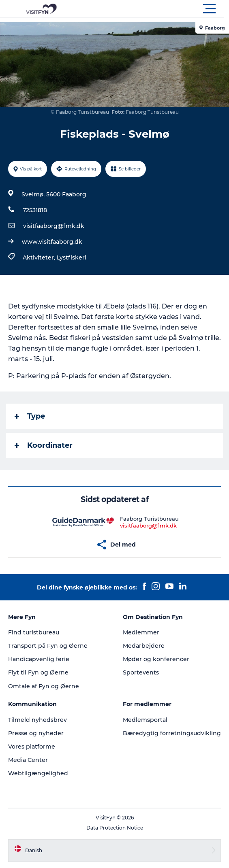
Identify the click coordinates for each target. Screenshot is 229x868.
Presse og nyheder (36, 733)
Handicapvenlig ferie (39, 659)
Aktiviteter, (40, 257)
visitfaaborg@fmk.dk (54, 226)
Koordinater (44, 445)
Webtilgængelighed (38, 773)
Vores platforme (32, 747)
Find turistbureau (34, 632)
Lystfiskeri (72, 257)
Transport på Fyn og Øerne (48, 646)
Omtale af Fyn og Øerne (44, 686)
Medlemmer (141, 632)
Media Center (28, 760)
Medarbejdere (144, 646)
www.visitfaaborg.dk (52, 242)
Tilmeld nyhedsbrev (37, 720)
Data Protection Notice (115, 828)
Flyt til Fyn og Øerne (38, 672)
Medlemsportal (145, 720)
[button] (151, 9)
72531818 (35, 210)
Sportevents (141, 672)
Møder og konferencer (156, 659)
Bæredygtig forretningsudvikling (172, 733)
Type (30, 416)
